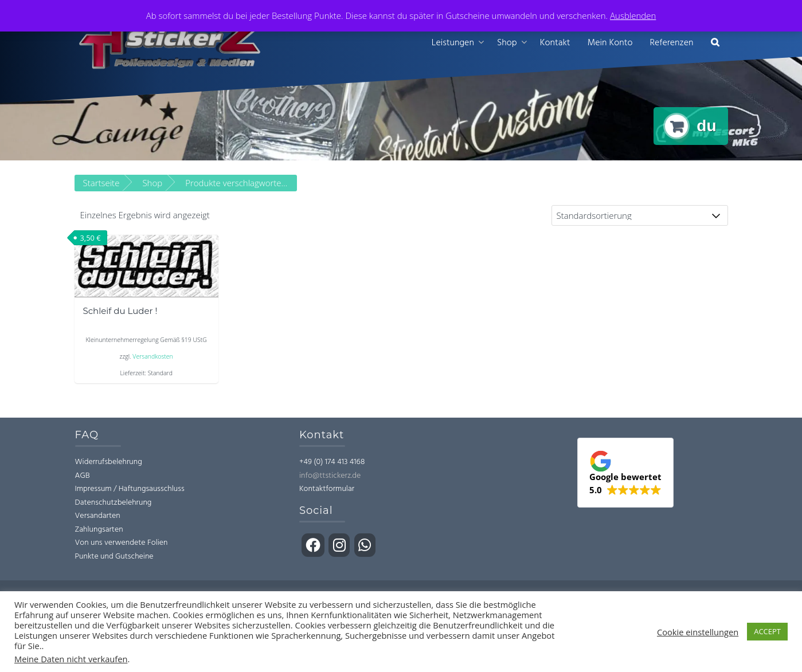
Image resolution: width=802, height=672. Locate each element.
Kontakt (555, 43)
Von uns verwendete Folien (122, 543)
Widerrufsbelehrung (109, 462)
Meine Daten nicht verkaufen (71, 659)
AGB (83, 476)
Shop (507, 43)
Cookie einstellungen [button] (698, 632)
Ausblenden (633, 15)
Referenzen (671, 43)
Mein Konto (610, 43)
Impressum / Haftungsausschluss (130, 489)
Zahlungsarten (99, 530)
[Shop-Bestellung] (640, 215)
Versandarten (98, 516)
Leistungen (453, 43)
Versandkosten (152, 356)
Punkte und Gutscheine (114, 557)
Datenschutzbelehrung (114, 503)
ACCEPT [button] (767, 631)
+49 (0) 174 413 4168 (332, 462)
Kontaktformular (327, 489)
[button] (715, 43)
